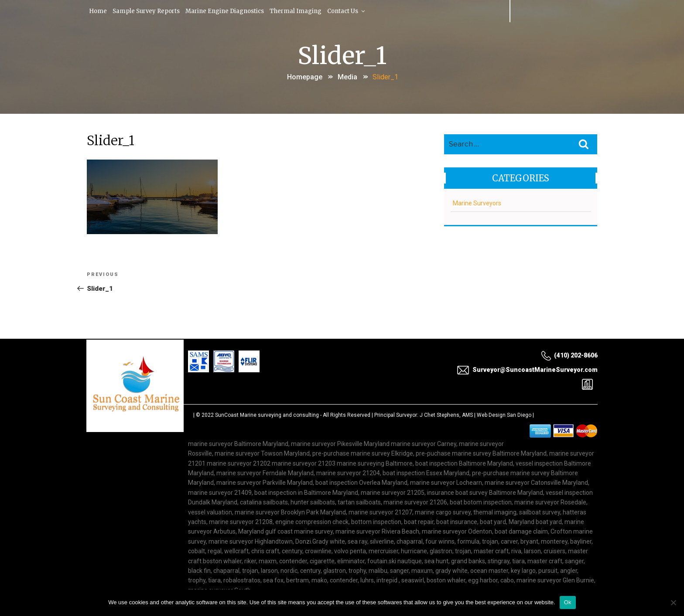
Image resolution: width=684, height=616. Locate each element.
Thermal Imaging (300, 11)
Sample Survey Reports (149, 11)
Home (99, 11)
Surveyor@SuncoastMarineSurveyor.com (527, 370)
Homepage (305, 76)
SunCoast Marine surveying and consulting (267, 415)
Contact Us (352, 11)
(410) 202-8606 (569, 356)
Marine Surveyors (477, 202)
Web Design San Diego (504, 415)
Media (347, 76)
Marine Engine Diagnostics (229, 11)
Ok (568, 602)
